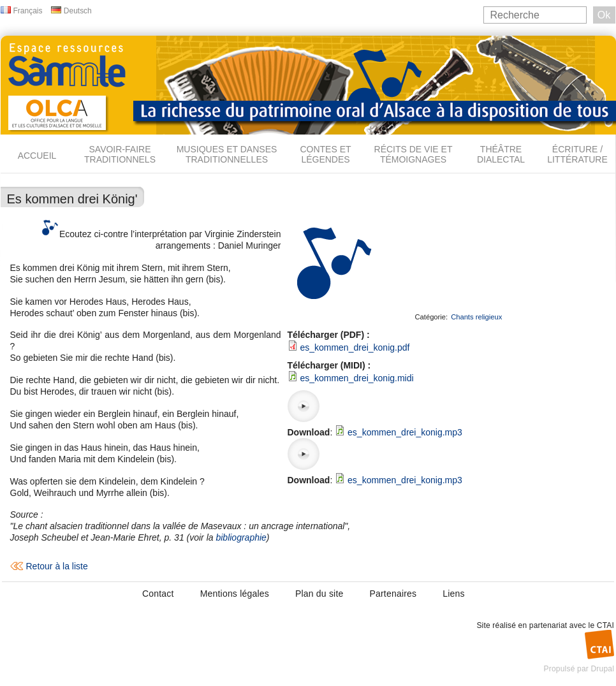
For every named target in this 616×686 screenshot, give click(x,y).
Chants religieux (476, 317)
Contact (158, 594)
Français (28, 11)
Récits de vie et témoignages (414, 154)
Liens (453, 594)
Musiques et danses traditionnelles (227, 154)
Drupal (602, 669)
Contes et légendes (325, 154)
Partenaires (393, 594)
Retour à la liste (57, 566)
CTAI (605, 625)
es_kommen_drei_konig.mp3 (405, 432)
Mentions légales (235, 594)
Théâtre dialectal (501, 154)
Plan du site (319, 594)
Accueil (37, 156)
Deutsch (78, 11)
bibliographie (241, 537)
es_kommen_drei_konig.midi (356, 378)
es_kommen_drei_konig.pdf (355, 347)
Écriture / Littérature (577, 154)
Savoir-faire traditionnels (120, 154)
